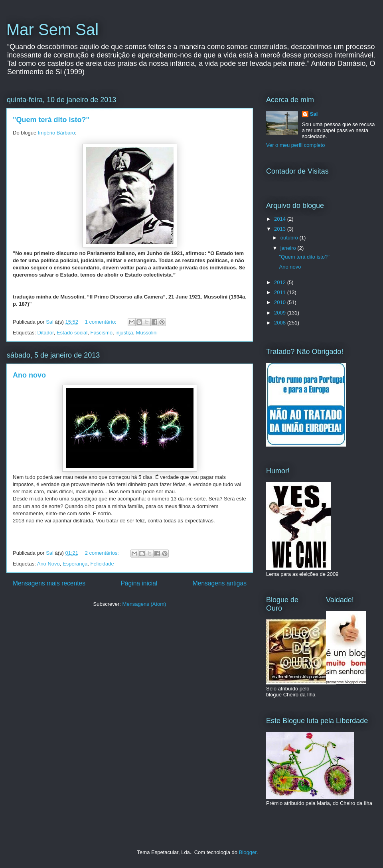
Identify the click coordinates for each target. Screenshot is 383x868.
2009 (281, 313)
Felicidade (102, 564)
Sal (314, 114)
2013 (281, 229)
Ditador (45, 333)
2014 (281, 219)
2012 (281, 282)
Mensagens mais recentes (49, 583)
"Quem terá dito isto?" (51, 120)
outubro (290, 238)
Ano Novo (48, 564)
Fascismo (101, 333)
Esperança (75, 564)
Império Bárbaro (56, 133)
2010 (281, 302)
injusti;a (124, 333)
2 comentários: (103, 553)
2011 (281, 292)
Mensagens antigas (220, 583)
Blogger (248, 852)
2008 (281, 323)
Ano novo (29, 375)
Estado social (72, 333)
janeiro (289, 248)
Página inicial (139, 583)
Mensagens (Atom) (144, 604)
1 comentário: (101, 322)
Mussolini (147, 333)
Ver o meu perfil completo (295, 145)
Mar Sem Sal (52, 30)
